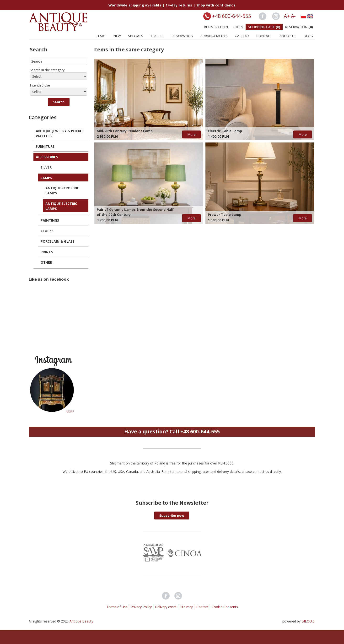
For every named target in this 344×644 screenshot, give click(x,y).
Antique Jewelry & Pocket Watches (60, 133)
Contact (264, 36)
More (191, 134)
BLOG (308, 36)
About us (288, 36)
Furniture (45, 146)
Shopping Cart (264, 27)
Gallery (242, 36)
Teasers (157, 36)
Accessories (47, 157)
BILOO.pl (308, 621)
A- (293, 16)
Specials (136, 36)
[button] (59, 102)
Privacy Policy (141, 607)
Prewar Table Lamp (225, 215)
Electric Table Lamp (225, 131)
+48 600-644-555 (232, 16)
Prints (47, 252)
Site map (186, 607)
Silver (46, 167)
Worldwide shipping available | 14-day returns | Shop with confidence (172, 5)
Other (46, 262)
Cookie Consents (225, 607)
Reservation (299, 27)
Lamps (46, 178)
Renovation (182, 36)
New (117, 36)
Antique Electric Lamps (61, 206)
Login (238, 27)
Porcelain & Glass (58, 241)
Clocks (47, 231)
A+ (287, 16)
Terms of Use (117, 607)
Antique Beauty (81, 621)
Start (101, 36)
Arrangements (214, 36)
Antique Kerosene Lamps (62, 191)
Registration (216, 27)
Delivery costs (166, 607)
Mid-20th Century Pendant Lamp (125, 131)
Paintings (50, 220)
